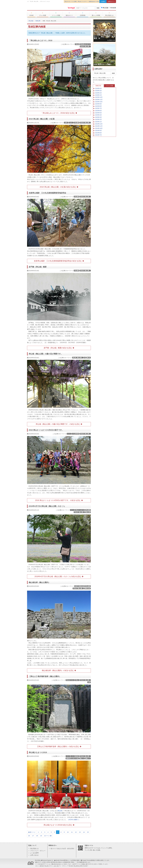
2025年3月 (98, 117)
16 (29, 836)
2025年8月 (98, 106)
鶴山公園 (88, 512)
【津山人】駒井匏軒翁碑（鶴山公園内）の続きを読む (59, 747)
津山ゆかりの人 (70, 680)
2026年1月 (98, 95)
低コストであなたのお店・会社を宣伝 (62, 848)
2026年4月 (98, 88)
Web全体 (112, 8)
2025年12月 (99, 97)
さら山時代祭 (76, 434)
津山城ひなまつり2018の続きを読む (59, 825)
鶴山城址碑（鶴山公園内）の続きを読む (59, 670)
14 (84, 832)
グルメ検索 (43, 14)
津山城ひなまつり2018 (38, 752)
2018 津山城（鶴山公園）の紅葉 (42, 119)
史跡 (76, 586)
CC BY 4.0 (90, 864)
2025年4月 (98, 115)
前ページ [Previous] (32, 832)
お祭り (66, 123)
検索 (98, 8)
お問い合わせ (34, 855)
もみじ (71, 123)
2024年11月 (99, 126)
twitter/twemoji (57, 864)
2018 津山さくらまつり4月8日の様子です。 (46, 430)
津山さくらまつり (80, 510)
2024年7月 (98, 135)
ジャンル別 (109, 86)
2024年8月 (98, 133)
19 (41, 836)
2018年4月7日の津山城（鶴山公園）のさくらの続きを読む (59, 576)
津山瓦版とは (109, 14)
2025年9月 (98, 104)
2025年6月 (98, 111)
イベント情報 (56, 14)
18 (37, 836)
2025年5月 (98, 113)
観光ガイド (69, 14)
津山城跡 (77, 123)
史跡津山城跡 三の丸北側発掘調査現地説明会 (47, 193)
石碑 (89, 682)
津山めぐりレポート (83, 1)
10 (68, 832)
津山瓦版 (41, 8)
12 (76, 832)
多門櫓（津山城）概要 (38, 267)
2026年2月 (98, 93)
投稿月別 (98, 86)
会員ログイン (111, 1)
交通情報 (83, 14)
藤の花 (88, 358)
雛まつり (82, 758)
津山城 (77, 44)
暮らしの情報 (96, 14)
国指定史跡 (81, 586)
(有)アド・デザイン (62, 866)
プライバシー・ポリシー (38, 851)
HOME (32, 14)
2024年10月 (99, 128)
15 (88, 832)
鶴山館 (60, 811)
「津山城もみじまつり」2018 (41, 40)
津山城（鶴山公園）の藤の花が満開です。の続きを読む (59, 424)
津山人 (77, 680)
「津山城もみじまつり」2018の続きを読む (59, 113)
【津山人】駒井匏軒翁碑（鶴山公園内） (45, 676)
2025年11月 (99, 100)
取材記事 (38, 21)
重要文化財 (87, 588)
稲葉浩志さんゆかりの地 (72, 758)
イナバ (68, 756)
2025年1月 (98, 122)
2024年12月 (99, 124)
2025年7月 (98, 108)
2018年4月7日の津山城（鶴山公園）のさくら (47, 506)
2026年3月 (98, 91)
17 (33, 836)
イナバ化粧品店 (75, 756)
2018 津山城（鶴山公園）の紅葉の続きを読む (59, 187)
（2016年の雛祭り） (74, 820)
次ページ (48, 836)
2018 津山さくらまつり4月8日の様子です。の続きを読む (59, 500)
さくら (69, 434)
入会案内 (103, 1)
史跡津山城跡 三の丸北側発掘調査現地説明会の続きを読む (59, 261)
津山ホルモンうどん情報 (71, 1)
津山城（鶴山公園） (85, 46)
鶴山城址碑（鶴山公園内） (39, 582)
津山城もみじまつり (85, 44)
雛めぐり (88, 758)
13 (80, 832)
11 (72, 832)
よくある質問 (34, 853)
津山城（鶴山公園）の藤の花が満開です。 (46, 354)
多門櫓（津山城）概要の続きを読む (59, 348)
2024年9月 (98, 131)
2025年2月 (98, 119)
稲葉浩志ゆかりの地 (94, 1)
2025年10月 (99, 102)
